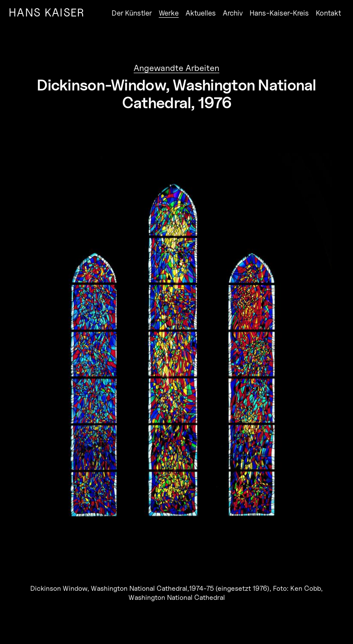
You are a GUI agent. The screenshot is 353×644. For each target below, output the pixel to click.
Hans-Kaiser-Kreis (279, 13)
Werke (169, 13)
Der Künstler (132, 13)
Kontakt (328, 13)
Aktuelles (201, 13)
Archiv (233, 13)
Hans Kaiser (47, 12)
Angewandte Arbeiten (176, 68)
